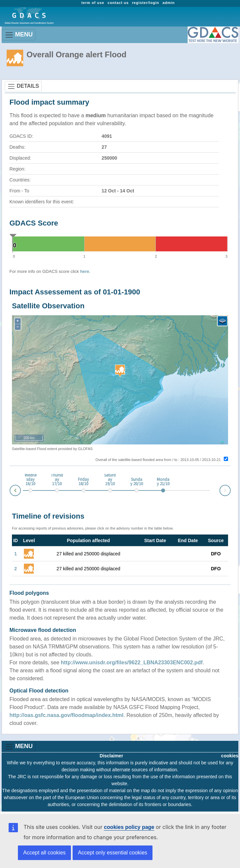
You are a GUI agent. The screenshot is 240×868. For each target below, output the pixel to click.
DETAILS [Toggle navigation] (23, 86)
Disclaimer (112, 756)
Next (230, 489)
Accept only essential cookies (113, 853)
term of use (93, 3)
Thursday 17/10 (57, 480)
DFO (216, 554)
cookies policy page (129, 827)
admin (169, 3)
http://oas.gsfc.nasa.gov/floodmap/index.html (67, 715)
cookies (230, 756)
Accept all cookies (44, 853)
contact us (118, 3)
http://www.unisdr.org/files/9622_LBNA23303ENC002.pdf (132, 663)
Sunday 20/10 (137, 482)
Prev (10, 492)
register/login (146, 3)
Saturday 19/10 (110, 480)
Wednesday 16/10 (30, 480)
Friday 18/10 (83, 482)
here (85, 271)
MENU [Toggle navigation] (19, 35)
